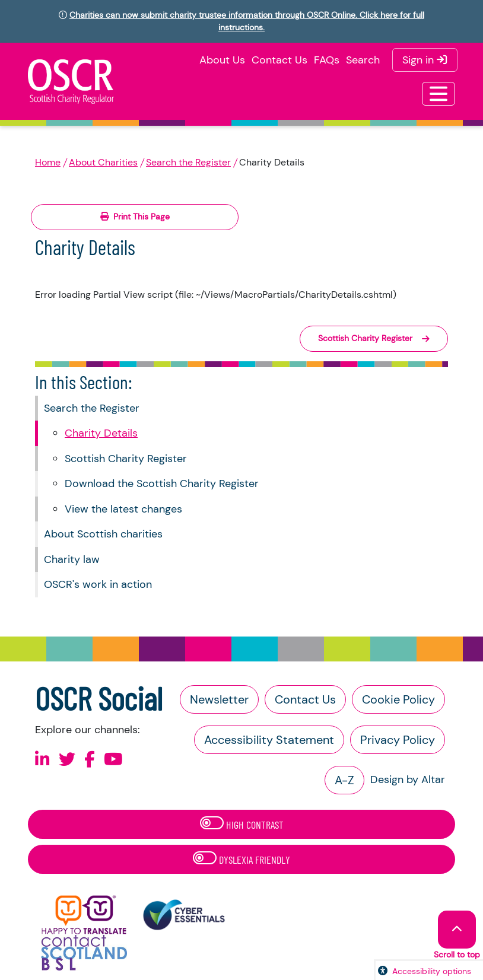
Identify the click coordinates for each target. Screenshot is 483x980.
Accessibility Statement (269, 740)
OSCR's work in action (98, 584)
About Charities (103, 162)
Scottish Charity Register (126, 459)
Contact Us (279, 60)
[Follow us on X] (67, 760)
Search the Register (188, 162)
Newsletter (219, 699)
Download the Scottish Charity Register (162, 483)
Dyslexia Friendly (241, 859)
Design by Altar (408, 779)
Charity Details (101, 433)
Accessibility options (432, 971)
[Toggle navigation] (438, 94)
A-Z (344, 780)
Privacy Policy (398, 740)
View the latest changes (123, 509)
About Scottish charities (103, 534)
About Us (222, 60)
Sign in (425, 60)
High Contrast (242, 824)
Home (48, 162)
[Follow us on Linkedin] (42, 760)
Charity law (72, 559)
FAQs (327, 60)
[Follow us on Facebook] (90, 760)
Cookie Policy (398, 699)
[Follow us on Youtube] (113, 760)
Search (363, 60)
